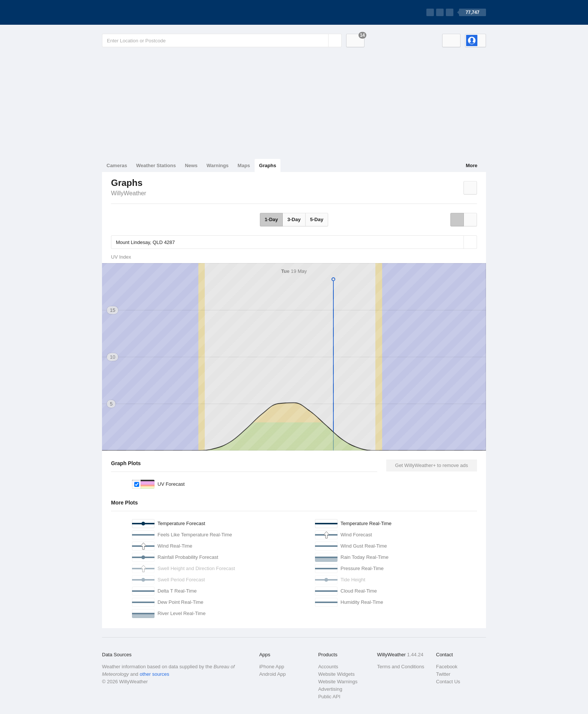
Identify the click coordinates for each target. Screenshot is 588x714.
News (191, 165)
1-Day (271, 219)
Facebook (447, 667)
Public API (329, 697)
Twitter (443, 674)
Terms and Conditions (401, 667)
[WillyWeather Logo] (137, 12)
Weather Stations (156, 165)
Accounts (328, 667)
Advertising (330, 689)
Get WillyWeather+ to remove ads (432, 465)
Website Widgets (336, 674)
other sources (154, 674)
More (472, 165)
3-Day (294, 219)
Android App (272, 674)
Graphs (268, 165)
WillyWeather (129, 193)
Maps (244, 165)
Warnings (218, 165)
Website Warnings (338, 682)
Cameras (117, 165)
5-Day (317, 219)
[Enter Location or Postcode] (222, 40)
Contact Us (448, 682)
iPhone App (272, 667)
